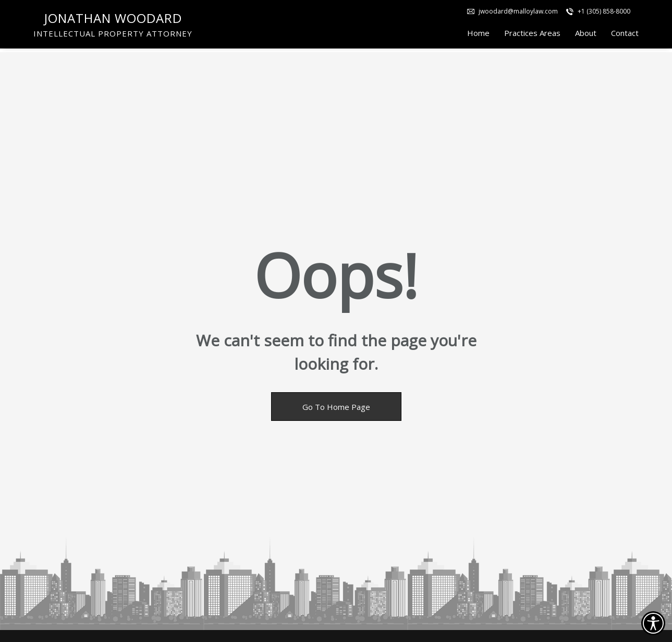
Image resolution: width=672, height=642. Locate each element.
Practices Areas (532, 35)
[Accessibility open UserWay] (653, 623)
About (586, 35)
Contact (625, 35)
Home (478, 35)
